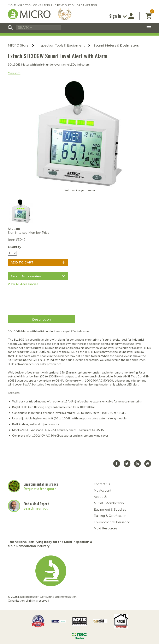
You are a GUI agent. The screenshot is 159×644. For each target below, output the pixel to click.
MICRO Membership (109, 503)
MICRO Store (18, 45)
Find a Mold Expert (36, 504)
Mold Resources (105, 528)
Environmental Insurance (41, 484)
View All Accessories (23, 284)
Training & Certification (110, 516)
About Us (101, 497)
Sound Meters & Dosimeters (116, 45)
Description (42, 319)
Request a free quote (40, 489)
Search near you (36, 508)
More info (14, 73)
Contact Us (102, 484)
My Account (103, 491)
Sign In (118, 16)
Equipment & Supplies (110, 510)
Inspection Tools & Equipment (61, 45)
